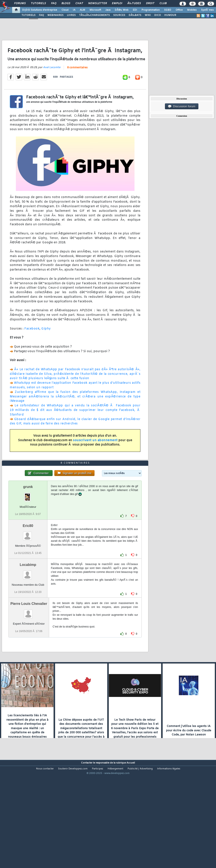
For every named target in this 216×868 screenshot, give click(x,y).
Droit (150, 3)
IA (74, 10)
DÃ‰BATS (135, 15)
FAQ (54, 3)
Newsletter (97, 3)
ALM (82, 10)
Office (179, 10)
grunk (28, 529)
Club (163, 3)
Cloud (65, 10)
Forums (20, 3)
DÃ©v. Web (122, 10)
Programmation (151, 10)
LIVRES (71, 15)
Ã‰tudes (134, 3)
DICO (158, 15)
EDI (135, 10)
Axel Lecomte (52, 82)
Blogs (66, 3)
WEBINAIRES (55, 15)
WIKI (148, 15)
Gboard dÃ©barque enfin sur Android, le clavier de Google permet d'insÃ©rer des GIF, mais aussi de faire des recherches (75, 436)
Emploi (117, 3)
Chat (79, 3)
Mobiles (192, 10)
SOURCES (119, 15)
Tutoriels (38, 3)
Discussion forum (182, 106)
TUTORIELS (28, 15)
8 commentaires (77, 82)
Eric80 (28, 568)
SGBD (168, 10)
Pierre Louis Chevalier (29, 646)
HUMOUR (170, 15)
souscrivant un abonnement (95, 455)
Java (108, 10)
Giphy (46, 343)
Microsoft (95, 10)
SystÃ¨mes (207, 10)
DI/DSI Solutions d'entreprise (40, 10)
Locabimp (28, 607)
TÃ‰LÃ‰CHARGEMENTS (94, 15)
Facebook (32, 343)
